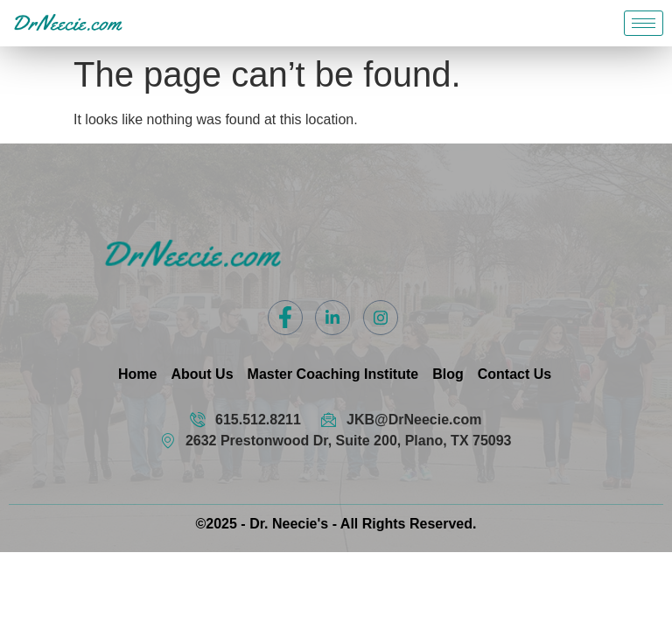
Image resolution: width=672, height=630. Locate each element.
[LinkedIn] (332, 318)
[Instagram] (381, 318)
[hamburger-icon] (644, 23)
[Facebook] (285, 318)
